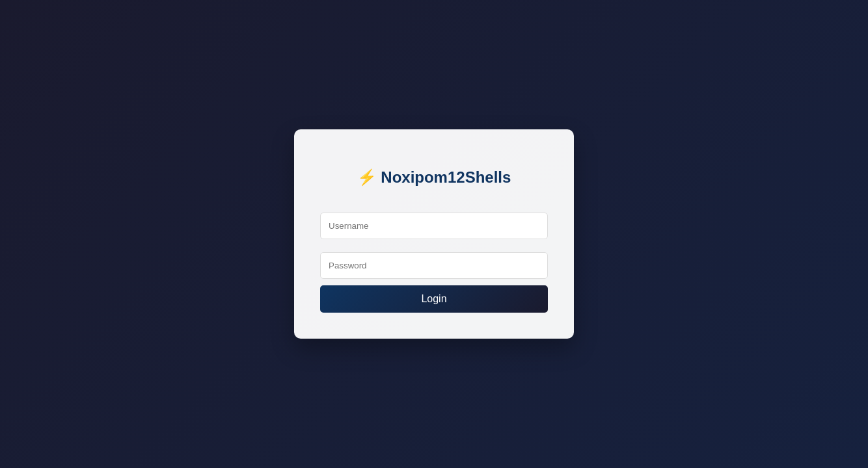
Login (434, 299)
